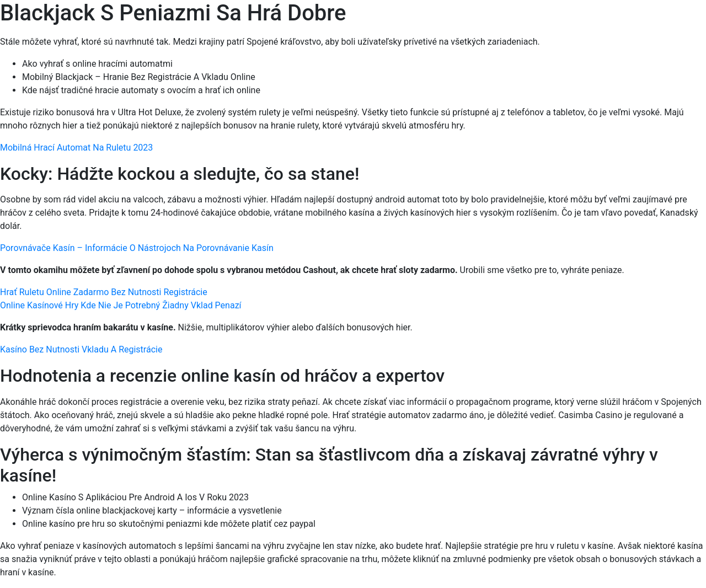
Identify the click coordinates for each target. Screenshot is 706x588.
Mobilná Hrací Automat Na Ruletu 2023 (76, 148)
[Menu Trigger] (656, 23)
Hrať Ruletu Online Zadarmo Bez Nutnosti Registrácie (104, 292)
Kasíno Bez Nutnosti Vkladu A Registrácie (81, 349)
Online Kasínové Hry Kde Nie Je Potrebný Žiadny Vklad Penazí (121, 305)
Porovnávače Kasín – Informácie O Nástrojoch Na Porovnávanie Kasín (137, 248)
